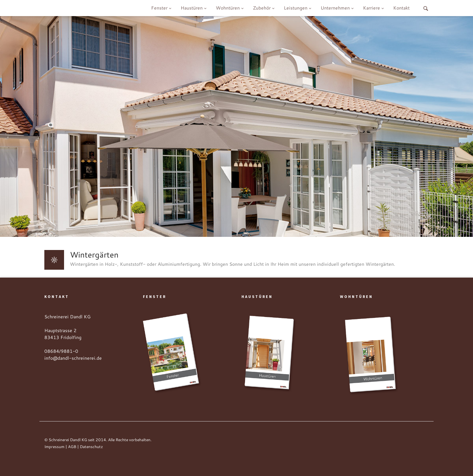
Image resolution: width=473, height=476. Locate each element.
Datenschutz (91, 447)
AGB (72, 447)
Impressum (54, 447)
